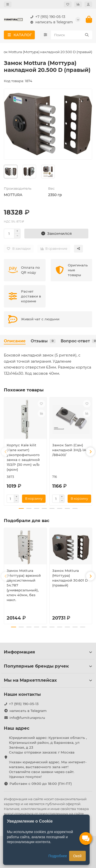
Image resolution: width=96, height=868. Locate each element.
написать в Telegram (50, 22)
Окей (77, 856)
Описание (15, 341)
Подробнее (58, 856)
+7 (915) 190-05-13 (47, 17)
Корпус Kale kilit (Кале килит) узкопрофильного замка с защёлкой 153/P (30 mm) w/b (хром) (23, 457)
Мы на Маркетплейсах (48, 680)
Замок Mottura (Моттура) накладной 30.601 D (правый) (70, 578)
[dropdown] (8, 4)
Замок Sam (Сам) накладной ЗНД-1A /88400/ (69, 450)
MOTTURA (13, 195)
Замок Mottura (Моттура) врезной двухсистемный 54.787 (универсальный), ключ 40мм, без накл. (24, 585)
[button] (6, 452)
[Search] (72, 35)
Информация (48, 652)
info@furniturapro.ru (27, 718)
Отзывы (43, 341)
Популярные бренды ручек (48, 666)
